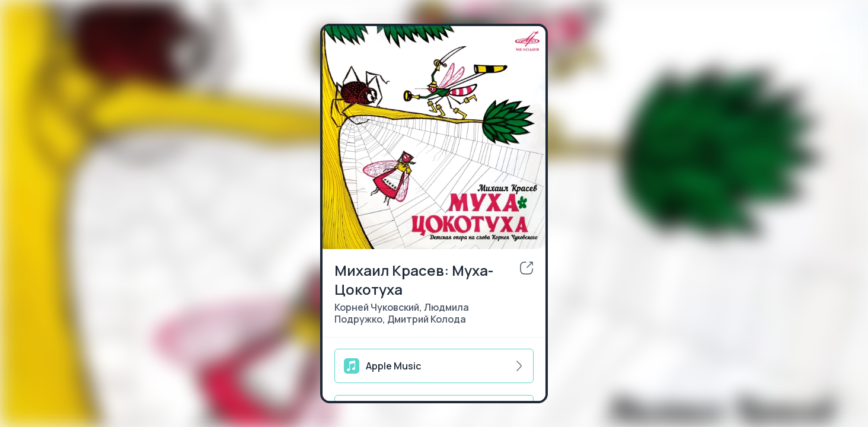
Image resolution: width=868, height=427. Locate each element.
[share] (526, 268)
